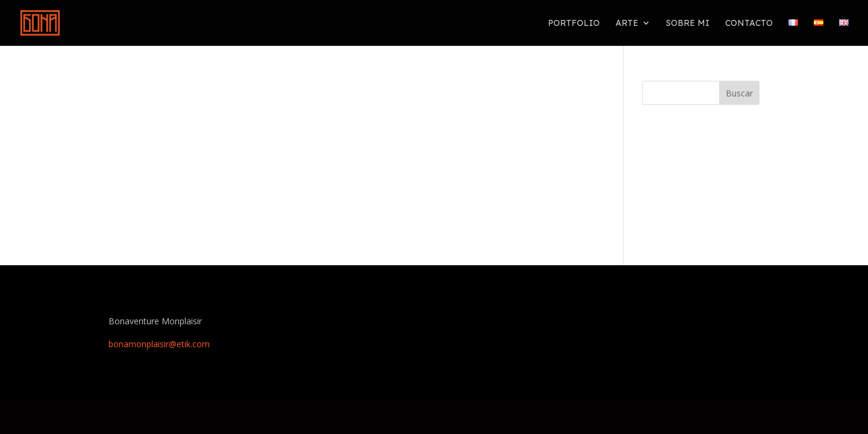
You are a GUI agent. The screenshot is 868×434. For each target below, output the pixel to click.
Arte (627, 24)
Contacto (749, 24)
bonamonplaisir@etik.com (159, 344)
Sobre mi (688, 24)
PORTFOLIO (574, 24)
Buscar (739, 93)
